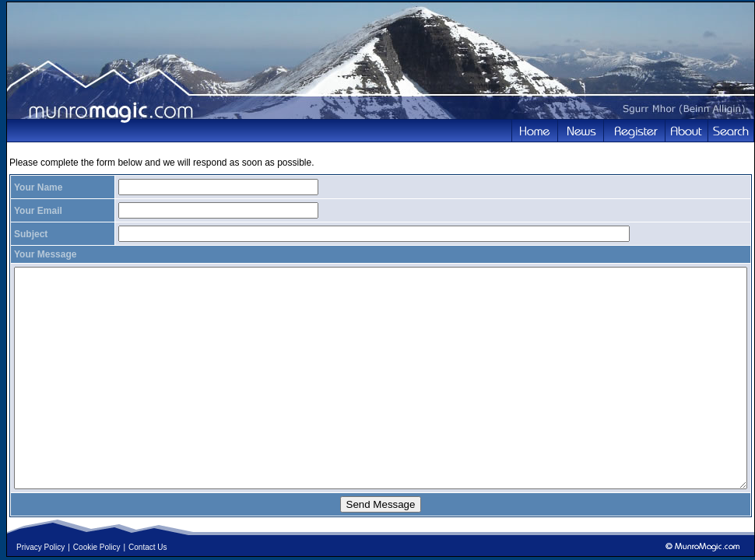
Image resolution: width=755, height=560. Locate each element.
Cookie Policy (97, 547)
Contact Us (147, 547)
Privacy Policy (40, 547)
